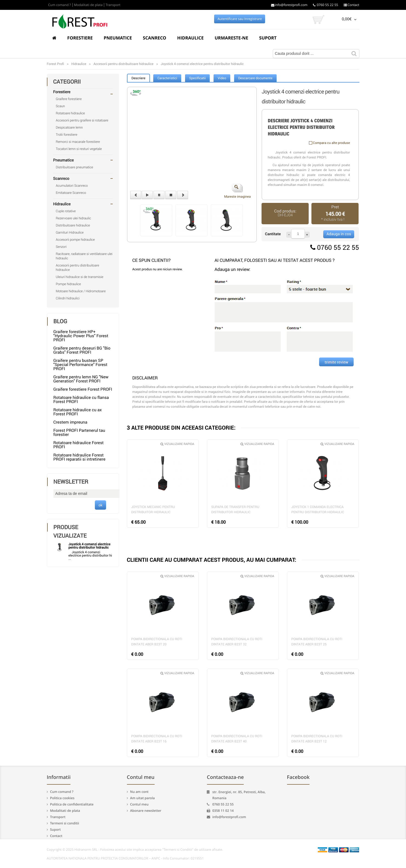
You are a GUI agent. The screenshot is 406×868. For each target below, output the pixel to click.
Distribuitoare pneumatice (75, 167)
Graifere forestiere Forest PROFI (83, 389)
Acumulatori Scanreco (72, 186)
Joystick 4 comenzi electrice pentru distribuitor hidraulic (90, 546)
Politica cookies (62, 798)
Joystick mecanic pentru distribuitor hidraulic (153, 510)
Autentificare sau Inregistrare (240, 19)
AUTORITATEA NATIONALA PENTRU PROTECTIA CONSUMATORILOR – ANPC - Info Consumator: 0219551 (125, 858)
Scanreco (154, 38)
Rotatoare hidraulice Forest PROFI (79, 445)
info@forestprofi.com (289, 5)
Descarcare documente (255, 78)
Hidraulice (190, 38)
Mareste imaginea (238, 191)
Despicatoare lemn (69, 127)
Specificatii (197, 78)
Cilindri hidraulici (68, 298)
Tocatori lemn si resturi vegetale (79, 149)
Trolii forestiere (67, 135)
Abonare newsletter (146, 811)
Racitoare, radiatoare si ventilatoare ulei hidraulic (84, 256)
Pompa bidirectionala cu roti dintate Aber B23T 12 (317, 739)
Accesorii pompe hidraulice (75, 240)
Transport (113, 5)
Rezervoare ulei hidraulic (73, 218)
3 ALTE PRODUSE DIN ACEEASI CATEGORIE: (181, 428)
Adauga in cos (339, 234)
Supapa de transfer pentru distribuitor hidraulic (235, 510)
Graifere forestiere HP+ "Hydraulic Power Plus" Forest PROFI (81, 336)
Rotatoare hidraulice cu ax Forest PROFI (78, 412)
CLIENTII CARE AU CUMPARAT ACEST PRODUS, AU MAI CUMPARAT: (212, 560)
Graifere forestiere (69, 99)
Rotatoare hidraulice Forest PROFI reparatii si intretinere (80, 457)
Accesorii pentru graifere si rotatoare (82, 120)
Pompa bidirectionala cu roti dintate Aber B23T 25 (317, 642)
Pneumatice (118, 38)
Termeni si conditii (65, 823)
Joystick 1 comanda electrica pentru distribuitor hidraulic (318, 510)
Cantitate (273, 234)
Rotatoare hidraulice (70, 113)
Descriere (139, 78)
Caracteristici (167, 78)
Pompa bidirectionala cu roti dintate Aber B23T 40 (237, 739)
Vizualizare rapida (177, 444)
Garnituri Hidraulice (70, 232)
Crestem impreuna (70, 422)
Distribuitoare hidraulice (73, 225)
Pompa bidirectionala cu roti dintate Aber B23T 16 (157, 739)
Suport (268, 38)
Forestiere (80, 38)
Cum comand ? (60, 5)
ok (100, 505)
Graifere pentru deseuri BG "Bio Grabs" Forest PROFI (82, 350)
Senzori (61, 247)
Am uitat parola (143, 798)
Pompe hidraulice (69, 284)
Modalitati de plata (88, 5)
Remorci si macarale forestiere (78, 142)
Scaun (60, 106)
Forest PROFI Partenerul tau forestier (79, 432)
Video (222, 78)
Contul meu (139, 804)
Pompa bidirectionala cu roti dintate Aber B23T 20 (157, 642)
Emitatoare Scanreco (71, 193)
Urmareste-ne (231, 38)
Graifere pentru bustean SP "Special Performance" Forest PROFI (80, 365)
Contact (351, 5)
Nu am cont (139, 792)
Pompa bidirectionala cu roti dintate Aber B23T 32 (237, 642)
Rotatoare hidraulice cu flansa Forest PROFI (81, 400)
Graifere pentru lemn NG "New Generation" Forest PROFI (81, 379)
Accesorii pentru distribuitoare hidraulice (78, 268)
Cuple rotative (66, 211)
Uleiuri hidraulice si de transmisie (80, 277)
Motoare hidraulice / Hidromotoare (81, 291)
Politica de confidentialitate (72, 804)
